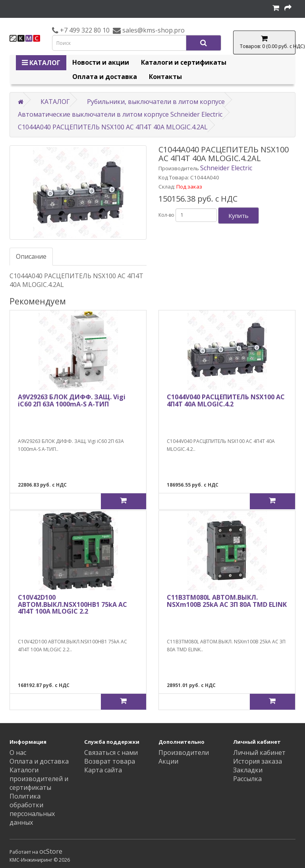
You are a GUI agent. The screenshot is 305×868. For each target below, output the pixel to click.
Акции (168, 761)
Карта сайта (103, 770)
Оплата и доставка (105, 77)
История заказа (258, 761)
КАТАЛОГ (41, 63)
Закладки (248, 770)
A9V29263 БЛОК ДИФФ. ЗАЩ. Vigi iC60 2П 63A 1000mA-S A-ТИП (72, 400)
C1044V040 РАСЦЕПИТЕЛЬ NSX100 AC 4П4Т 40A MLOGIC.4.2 (226, 400)
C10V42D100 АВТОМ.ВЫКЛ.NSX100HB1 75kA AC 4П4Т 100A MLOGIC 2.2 (72, 604)
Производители (184, 753)
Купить (238, 216)
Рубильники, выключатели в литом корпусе (156, 102)
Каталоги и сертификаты (184, 62)
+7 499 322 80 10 (84, 30)
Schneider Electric (226, 168)
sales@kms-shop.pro (153, 30)
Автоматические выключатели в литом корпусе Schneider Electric (120, 114)
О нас (18, 753)
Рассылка (247, 779)
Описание (31, 256)
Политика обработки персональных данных (32, 809)
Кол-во (166, 215)
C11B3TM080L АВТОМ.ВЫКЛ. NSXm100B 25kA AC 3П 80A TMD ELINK (227, 601)
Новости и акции (101, 62)
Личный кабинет (259, 753)
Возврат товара (110, 761)
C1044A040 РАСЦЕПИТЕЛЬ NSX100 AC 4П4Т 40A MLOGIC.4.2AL (113, 127)
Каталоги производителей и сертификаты (39, 779)
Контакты (165, 77)
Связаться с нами (111, 753)
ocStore (51, 851)
